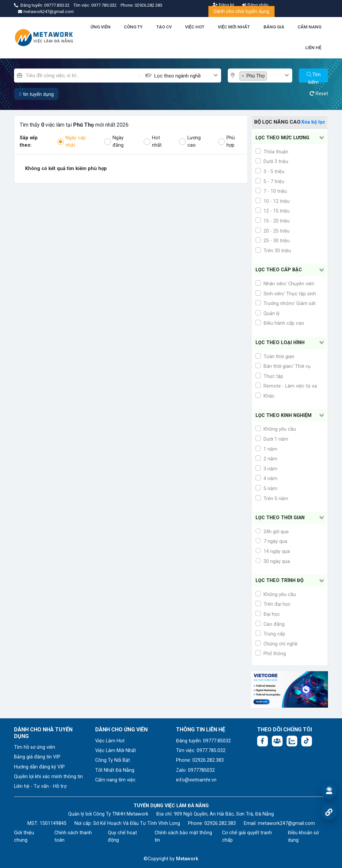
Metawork (187, 859)
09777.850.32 (57, 5)
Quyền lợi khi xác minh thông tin (48, 777)
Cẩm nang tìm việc (115, 780)
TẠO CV (164, 27)
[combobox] (188, 76)
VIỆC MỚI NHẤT (234, 27)
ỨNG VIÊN (101, 27)
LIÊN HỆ (313, 48)
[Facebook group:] (277, 741)
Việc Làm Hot (110, 741)
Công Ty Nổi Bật (113, 760)
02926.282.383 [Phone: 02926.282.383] (220, 823)
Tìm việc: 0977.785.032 (201, 751)
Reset (319, 94)
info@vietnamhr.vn (196, 780)
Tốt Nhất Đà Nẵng (115, 770)
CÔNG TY (133, 27)
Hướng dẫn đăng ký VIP (39, 767)
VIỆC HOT (195, 27)
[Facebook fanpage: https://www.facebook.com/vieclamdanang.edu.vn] (263, 741)
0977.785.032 (104, 5)
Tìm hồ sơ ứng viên (35, 747)
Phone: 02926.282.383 (200, 760)
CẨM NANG (309, 27)
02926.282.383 (148, 5)
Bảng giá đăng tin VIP (37, 757)
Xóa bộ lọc (313, 122)
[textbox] (183, 76)
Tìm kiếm (314, 77)
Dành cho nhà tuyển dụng (241, 12)
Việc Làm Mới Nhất (116, 751)
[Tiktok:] (307, 741)
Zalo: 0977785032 (195, 770)
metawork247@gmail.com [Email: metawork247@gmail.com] (286, 823)
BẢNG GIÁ (274, 27)
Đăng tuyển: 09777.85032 (203, 741)
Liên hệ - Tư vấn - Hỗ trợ (40, 786)
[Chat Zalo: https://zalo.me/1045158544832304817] (292, 741)
